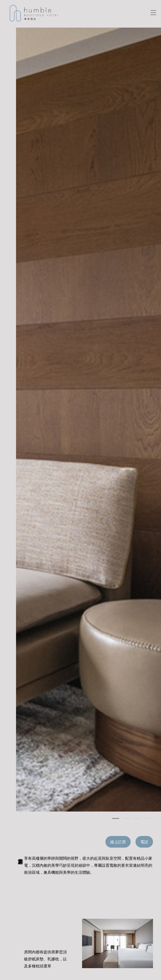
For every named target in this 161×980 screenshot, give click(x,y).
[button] (116, 818)
